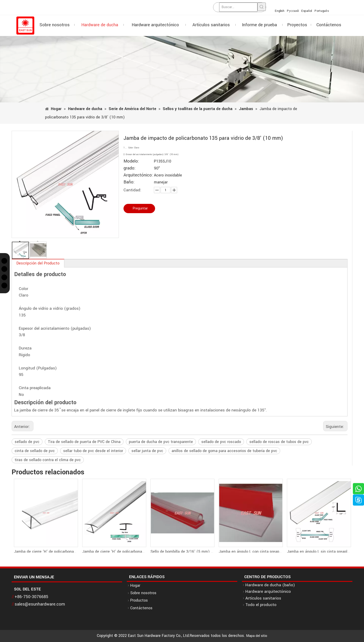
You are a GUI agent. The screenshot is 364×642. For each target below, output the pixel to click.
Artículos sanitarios (263, 598)
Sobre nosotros (143, 593)
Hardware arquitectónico (268, 591)
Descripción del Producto (38, 263)
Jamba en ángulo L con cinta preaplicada (250, 552)
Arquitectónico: (138, 175)
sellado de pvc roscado (221, 442)
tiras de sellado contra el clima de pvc (48, 460)
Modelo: (131, 161)
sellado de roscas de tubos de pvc (279, 442)
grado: (129, 168)
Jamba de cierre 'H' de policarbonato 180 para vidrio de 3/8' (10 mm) (114, 552)
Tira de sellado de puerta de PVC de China (84, 442)
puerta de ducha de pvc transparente (161, 442)
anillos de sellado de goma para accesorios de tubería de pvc (224, 451)
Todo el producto (261, 605)
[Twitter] (4, 261)
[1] (182, 69)
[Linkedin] (4, 285)
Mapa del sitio (257, 636)
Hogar (135, 585)
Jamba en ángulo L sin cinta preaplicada (319, 552)
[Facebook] (4, 269)
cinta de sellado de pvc (35, 451)
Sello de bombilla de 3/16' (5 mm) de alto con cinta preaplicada (182, 552)
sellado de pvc (27, 442)
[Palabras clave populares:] (262, 7)
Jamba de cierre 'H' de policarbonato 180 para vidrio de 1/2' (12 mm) (46, 552)
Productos (139, 600)
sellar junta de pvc (147, 451)
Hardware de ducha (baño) (270, 585)
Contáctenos (141, 608)
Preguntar (140, 208)
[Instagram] (4, 277)
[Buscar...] (238, 7)
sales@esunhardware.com (40, 604)
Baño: (129, 182)
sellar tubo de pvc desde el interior (93, 451)
